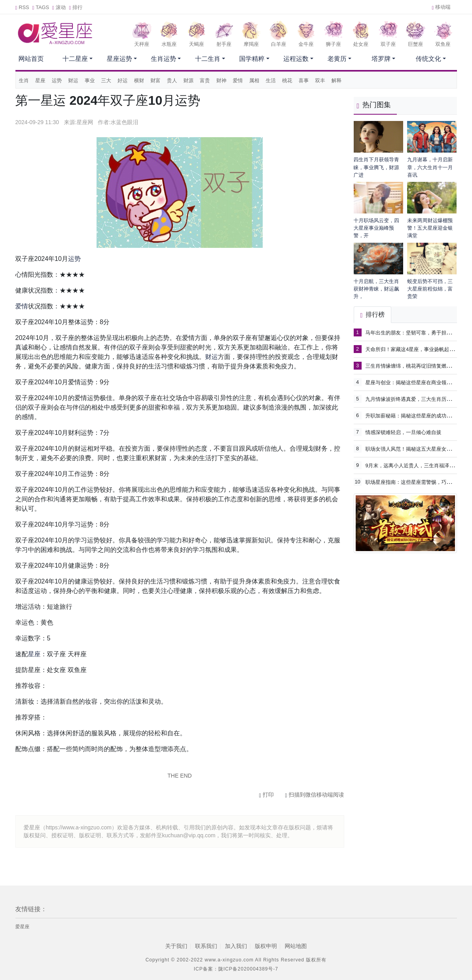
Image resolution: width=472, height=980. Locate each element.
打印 (266, 795)
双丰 (320, 80)
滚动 (59, 7)
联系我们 (206, 946)
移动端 (441, 7)
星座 (40, 80)
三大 (106, 80)
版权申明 (266, 946)
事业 (90, 80)
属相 (254, 80)
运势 (57, 80)
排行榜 (373, 314)
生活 (271, 80)
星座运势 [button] (119, 59)
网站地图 (296, 946)
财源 (188, 80)
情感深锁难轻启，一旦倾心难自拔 (404, 432)
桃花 (287, 80)
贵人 (172, 80)
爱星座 (23, 927)
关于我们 (176, 946)
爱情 (238, 80)
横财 (139, 80)
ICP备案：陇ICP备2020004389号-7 (236, 969)
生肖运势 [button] (163, 59)
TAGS (41, 7)
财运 (73, 80)
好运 (123, 80)
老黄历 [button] (337, 59)
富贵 (205, 80)
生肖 (24, 80)
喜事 (304, 80)
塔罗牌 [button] (381, 59)
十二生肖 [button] (208, 59)
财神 (222, 80)
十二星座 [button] (75, 59)
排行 (76, 7)
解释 (337, 80)
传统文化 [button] (428, 59)
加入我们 (236, 946)
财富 (155, 80)
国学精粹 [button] (252, 59)
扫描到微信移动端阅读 (314, 795)
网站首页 (31, 59)
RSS (22, 7)
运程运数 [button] (296, 59)
